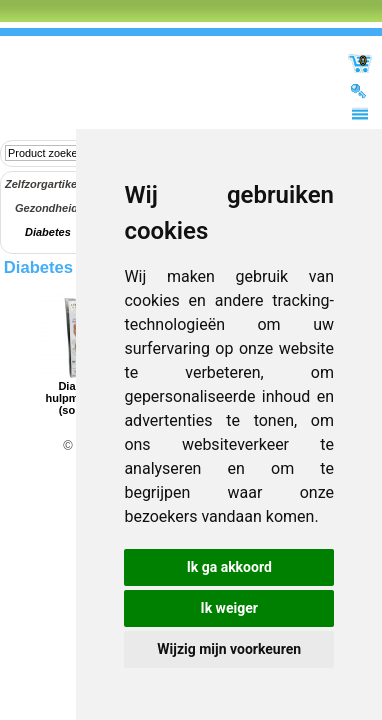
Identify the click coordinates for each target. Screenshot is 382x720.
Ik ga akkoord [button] (229, 567)
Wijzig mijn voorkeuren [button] (229, 649)
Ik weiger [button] (229, 608)
